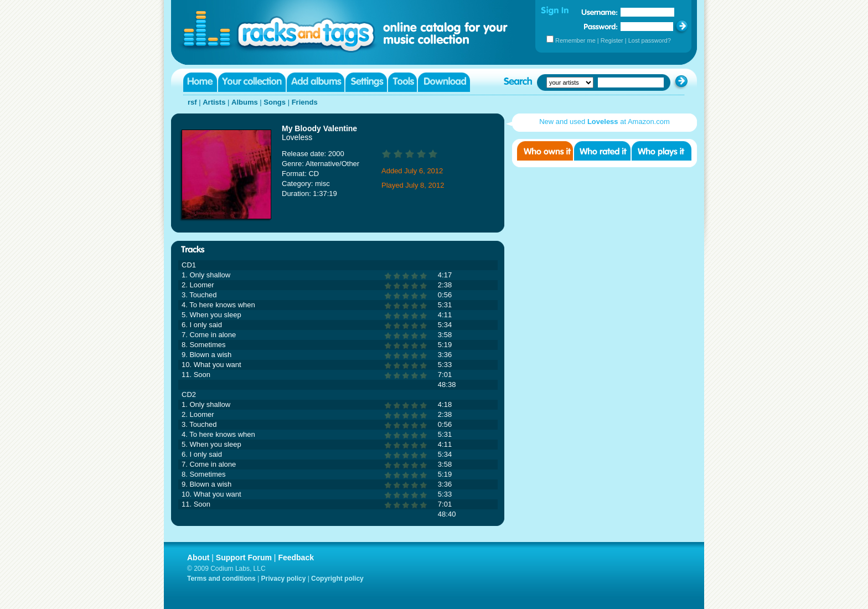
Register (612, 40)
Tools (402, 82)
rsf (192, 102)
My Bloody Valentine (319, 128)
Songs (275, 102)
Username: (600, 12)
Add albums (316, 82)
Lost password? (650, 40)
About (198, 558)
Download (444, 82)
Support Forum (244, 558)
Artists (214, 102)
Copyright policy (337, 579)
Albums (245, 102)
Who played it (662, 151)
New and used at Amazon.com (604, 122)
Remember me (575, 40)
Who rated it (602, 151)
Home (200, 82)
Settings (366, 82)
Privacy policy (284, 579)
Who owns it (545, 151)
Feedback (296, 558)
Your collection (252, 82)
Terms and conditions (221, 579)
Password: (601, 26)
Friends (305, 102)
